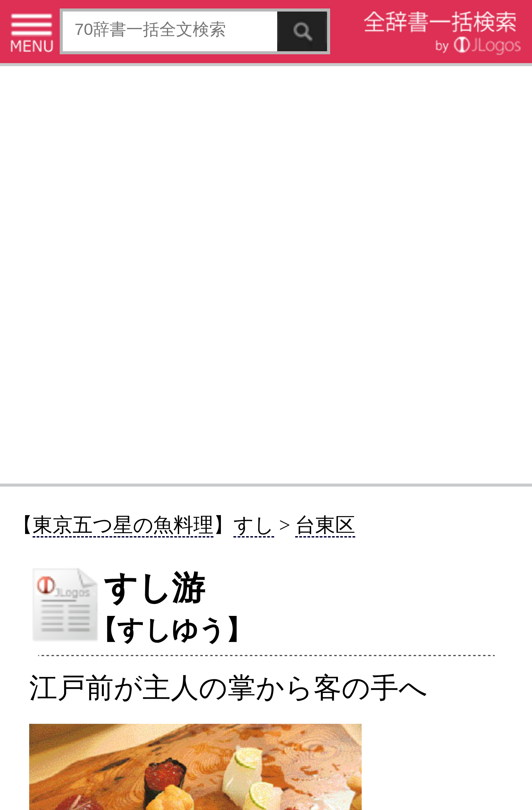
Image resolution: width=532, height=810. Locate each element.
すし (254, 525)
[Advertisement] (266, 274)
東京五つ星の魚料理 (123, 525)
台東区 (325, 525)
